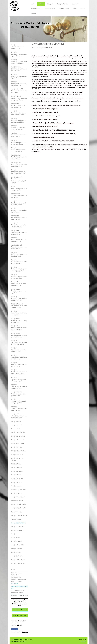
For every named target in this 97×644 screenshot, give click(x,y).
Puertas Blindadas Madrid (20, 616)
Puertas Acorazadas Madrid (20, 610)
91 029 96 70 (15, 584)
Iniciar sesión (82, 640)
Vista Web (83, 641)
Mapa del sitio (29, 640)
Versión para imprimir (18, 640)
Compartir (15, 629)
